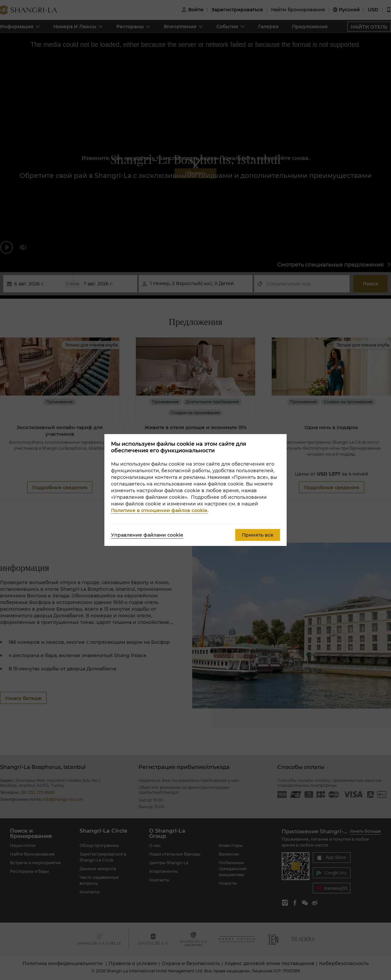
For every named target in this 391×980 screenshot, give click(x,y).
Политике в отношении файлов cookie (159, 510)
